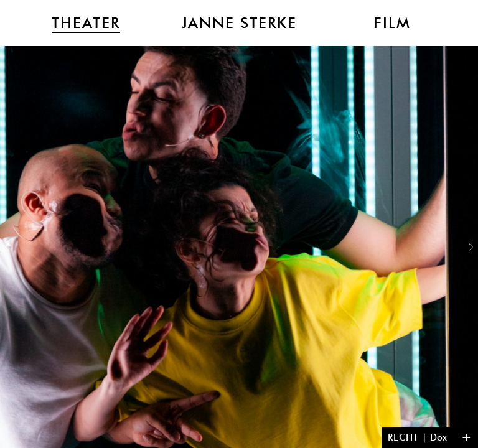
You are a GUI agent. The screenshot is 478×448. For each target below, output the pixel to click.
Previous (7, 247)
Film (392, 23)
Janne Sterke (239, 23)
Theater (86, 23)
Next (471, 247)
